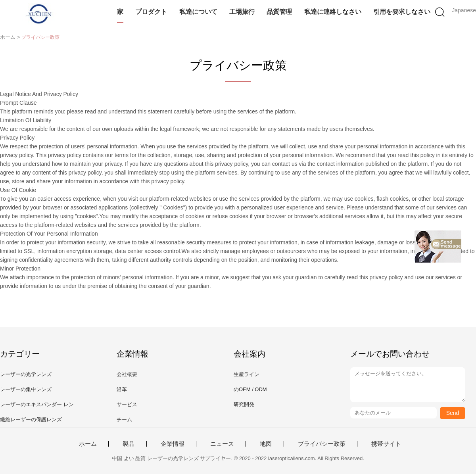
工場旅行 (242, 12)
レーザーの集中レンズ (26, 389)
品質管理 (279, 12)
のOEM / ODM (250, 389)
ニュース (222, 444)
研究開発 (244, 404)
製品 (129, 444)
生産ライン (247, 374)
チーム (124, 419)
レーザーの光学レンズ (26, 374)
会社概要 (127, 374)
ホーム (88, 444)
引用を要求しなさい (402, 12)
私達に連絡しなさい (333, 12)
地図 (266, 444)
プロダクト (151, 12)
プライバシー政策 (322, 444)
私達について (198, 12)
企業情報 (173, 444)
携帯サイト (386, 444)
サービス (127, 404)
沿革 (122, 389)
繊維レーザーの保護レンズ (31, 419)
